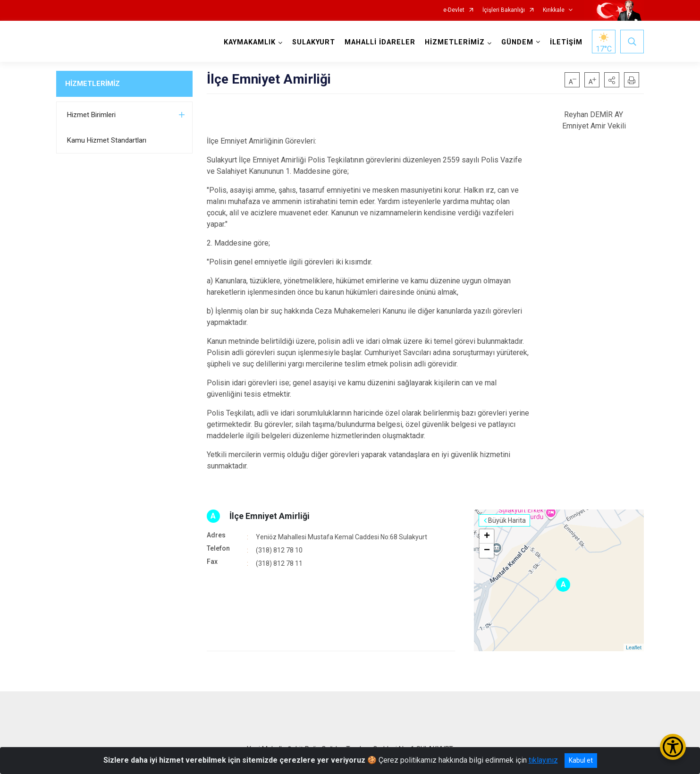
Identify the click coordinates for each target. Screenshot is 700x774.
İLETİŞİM (566, 42)
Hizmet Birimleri (91, 115)
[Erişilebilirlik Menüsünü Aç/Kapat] (673, 747)
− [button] (487, 551)
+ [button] (487, 536)
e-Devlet (454, 10)
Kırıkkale (554, 10)
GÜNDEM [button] (517, 42)
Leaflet (634, 647)
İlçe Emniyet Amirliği (270, 516)
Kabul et (581, 760)
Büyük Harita (507, 520)
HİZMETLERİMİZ (93, 84)
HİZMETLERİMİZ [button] (455, 42)
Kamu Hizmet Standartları (107, 140)
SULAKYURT (314, 42)
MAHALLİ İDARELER (380, 42)
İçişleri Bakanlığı (504, 10)
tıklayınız (543, 760)
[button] (612, 80)
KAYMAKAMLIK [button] (250, 42)
